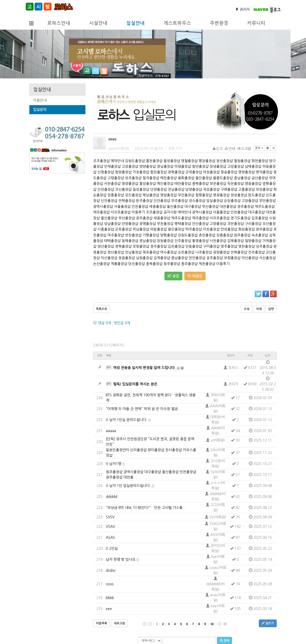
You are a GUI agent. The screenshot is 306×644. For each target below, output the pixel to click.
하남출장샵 (141, 229)
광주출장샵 (245, 207)
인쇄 (230, 149)
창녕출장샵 (218, 166)
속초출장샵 (260, 235)
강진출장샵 (133, 195)
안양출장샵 (130, 224)
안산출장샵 (200, 224)
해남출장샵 (151, 195)
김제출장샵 (162, 258)
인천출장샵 (140, 207)
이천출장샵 (211, 229)
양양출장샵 (148, 166)
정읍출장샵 (127, 258)
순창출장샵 (232, 201)
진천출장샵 (106, 189)
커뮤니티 (256, 23)
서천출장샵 (112, 184)
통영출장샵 (200, 241)
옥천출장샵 (235, 184)
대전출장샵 (228, 207)
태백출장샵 (112, 241)
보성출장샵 (264, 189)
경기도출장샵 (240, 218)
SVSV (110, 517)
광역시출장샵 (103, 207)
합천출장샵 (158, 172)
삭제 (259, 309)
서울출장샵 (122, 207)
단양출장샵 (158, 189)
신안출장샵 (109, 201)
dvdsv (111, 570)
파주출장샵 (194, 229)
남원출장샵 (144, 258)
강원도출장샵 (135, 161)
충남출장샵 (242, 178)
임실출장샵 (215, 201)
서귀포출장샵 (121, 212)
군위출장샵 (194, 172)
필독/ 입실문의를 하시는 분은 (135, 384)
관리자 (242, 9)
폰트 (259, 148)
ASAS (110, 538)
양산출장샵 (106, 246)
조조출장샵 (101, 161)
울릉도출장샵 (223, 178)
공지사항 (170, 212)
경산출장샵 (116, 252)
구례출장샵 (229, 189)
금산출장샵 (260, 178)
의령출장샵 (183, 166)
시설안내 (98, 23)
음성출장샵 (141, 189)
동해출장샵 (130, 241)
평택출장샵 (183, 224)
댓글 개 (104, 323)
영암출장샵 (168, 195)
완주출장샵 (144, 201)
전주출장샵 (256, 252)
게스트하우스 (177, 23)
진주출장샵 (183, 241)
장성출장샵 (239, 195)
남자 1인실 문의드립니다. (128, 420)
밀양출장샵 (253, 241)
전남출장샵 (176, 189)
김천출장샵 (176, 246)
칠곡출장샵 (151, 178)
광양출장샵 (221, 252)
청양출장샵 (130, 184)
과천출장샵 (235, 224)
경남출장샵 (165, 166)
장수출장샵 (197, 201)
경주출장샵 (158, 246)
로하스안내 (59, 23)
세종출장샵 (157, 207)
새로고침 (119, 623)
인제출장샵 (112, 166)
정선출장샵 (225, 161)
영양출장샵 (246, 172)
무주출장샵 (179, 201)
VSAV (110, 527)
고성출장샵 (130, 166)
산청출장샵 (106, 172)
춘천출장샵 (207, 235)
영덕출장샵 (264, 172)
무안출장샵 (186, 195)
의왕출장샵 (158, 229)
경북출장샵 (176, 172)
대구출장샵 (193, 207)
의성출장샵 (211, 172)
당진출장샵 (137, 264)
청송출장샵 (229, 172)
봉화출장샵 (186, 178)
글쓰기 (268, 623)
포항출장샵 (141, 246)
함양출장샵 (123, 172)
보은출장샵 (218, 184)
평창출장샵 (207, 161)
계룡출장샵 (119, 264)
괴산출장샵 (123, 189)
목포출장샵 (151, 252)
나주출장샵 (204, 252)
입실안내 (135, 23)
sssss (110, 584)
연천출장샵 (133, 235)
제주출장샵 (101, 212)
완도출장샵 (256, 195)
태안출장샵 (183, 184)
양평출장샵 (168, 235)
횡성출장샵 (172, 161)
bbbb (110, 598)
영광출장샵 (221, 195)
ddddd (112, 497)
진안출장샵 (162, 201)
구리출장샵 (253, 224)
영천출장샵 (246, 246)
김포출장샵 (260, 218)
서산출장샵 (267, 258)
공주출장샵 (215, 258)
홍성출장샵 (148, 184)
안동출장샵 (194, 246)
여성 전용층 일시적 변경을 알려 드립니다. (144, 368)
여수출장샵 (168, 252)
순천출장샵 (186, 252)
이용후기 (138, 212)
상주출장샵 (264, 246)
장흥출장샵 (116, 195)
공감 (173, 276)
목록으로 (101, 309)
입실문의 (40, 110)
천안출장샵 (197, 258)
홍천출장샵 (154, 161)
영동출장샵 (253, 184)
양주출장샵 (264, 229)
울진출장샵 (204, 178)
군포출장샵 (123, 229)
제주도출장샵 (265, 207)
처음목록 (101, 623)
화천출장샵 (260, 161)
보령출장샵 (232, 258)
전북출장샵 (127, 201)
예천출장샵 (168, 178)
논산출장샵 (101, 264)
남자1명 (115, 464)
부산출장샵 (210, 207)
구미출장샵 (211, 246)
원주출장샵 (242, 235)
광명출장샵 (148, 224)
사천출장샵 (218, 241)
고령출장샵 (116, 178)
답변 (271, 309)
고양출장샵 (218, 224)
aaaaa (111, 431)
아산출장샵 (250, 258)
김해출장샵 (235, 241)
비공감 (195, 276)
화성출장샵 (246, 229)
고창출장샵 (250, 201)
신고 (218, 149)
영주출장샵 (229, 246)
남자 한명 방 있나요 (121, 559)
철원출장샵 (242, 161)
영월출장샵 (189, 161)
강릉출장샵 (225, 235)
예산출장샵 (165, 184)
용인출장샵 (176, 229)
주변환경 (219, 23)
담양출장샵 (194, 189)
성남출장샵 (112, 224)
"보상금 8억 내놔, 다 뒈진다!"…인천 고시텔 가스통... (146, 508)
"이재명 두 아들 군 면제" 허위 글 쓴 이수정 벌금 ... (144, 409)
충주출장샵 (189, 264)
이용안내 (40, 100)
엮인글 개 (122, 323)
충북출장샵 (200, 184)
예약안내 (117, 161)
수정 (247, 309)
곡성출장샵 (211, 189)
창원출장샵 (165, 241)
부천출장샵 (165, 224)
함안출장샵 (200, 166)
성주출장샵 (133, 178)
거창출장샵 (141, 172)
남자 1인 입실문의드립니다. (130, 486)
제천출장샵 (207, 264)
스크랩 (244, 149)
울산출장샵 (175, 207)
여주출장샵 (116, 235)
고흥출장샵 (246, 189)
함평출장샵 (204, 195)
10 (212, 624)
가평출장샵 (151, 235)
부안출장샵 (267, 201)
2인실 (113, 548)
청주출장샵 (172, 264)
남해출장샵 (253, 166)
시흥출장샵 (106, 229)
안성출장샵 (229, 229)
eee (109, 609)
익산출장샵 (109, 258)
